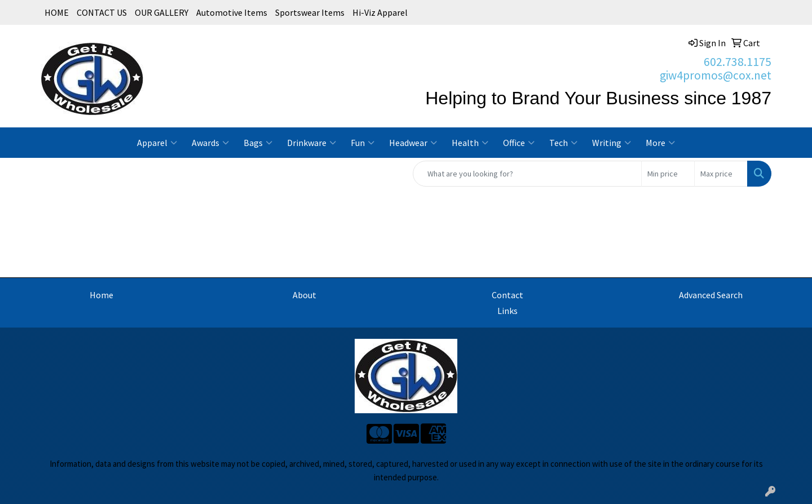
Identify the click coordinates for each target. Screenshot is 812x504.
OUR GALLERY (162, 12)
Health (470, 143)
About (304, 295)
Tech (563, 143)
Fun (363, 143)
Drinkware (312, 143)
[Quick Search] (527, 174)
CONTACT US (102, 12)
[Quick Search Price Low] (668, 174)
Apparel (157, 143)
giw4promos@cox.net (716, 75)
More (660, 143)
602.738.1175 (738, 62)
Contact (507, 295)
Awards (210, 143)
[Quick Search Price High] (721, 174)
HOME (57, 12)
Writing (612, 143)
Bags (258, 143)
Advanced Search (711, 295)
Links (507, 311)
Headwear (413, 143)
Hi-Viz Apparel (380, 12)
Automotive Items (232, 12)
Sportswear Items (310, 12)
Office (519, 143)
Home (101, 295)
